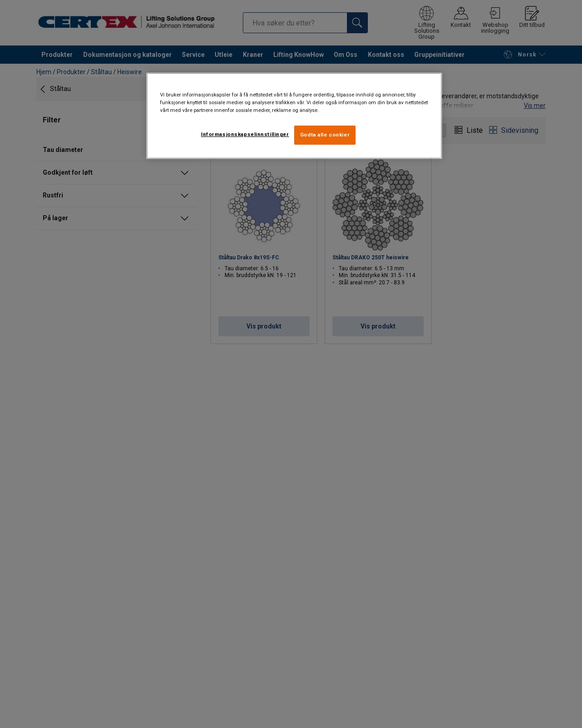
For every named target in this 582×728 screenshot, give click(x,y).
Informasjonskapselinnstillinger (245, 134)
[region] (294, 116)
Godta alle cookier (325, 135)
